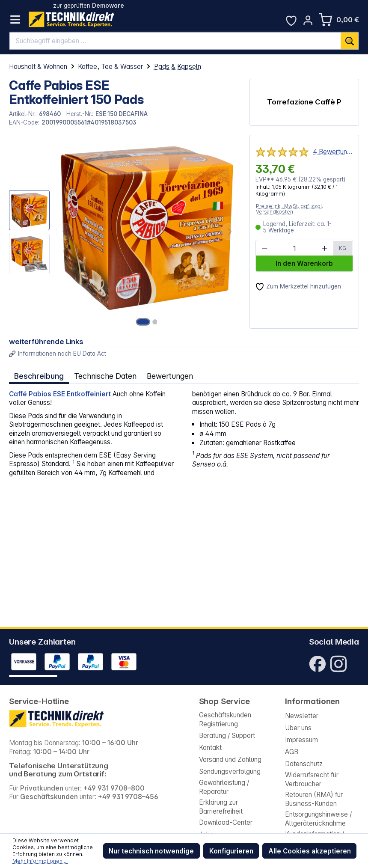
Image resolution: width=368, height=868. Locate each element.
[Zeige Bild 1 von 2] (143, 322)
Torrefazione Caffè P (304, 102)
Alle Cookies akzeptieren (310, 851)
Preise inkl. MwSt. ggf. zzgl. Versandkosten (289, 209)
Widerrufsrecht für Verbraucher (312, 779)
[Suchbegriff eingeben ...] (175, 41)
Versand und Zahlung (230, 759)
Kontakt (210, 748)
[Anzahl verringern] (264, 248)
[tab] (39, 376)
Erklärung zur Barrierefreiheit (221, 807)
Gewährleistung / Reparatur (224, 787)
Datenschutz (304, 764)
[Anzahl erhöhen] (324, 248)
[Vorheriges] (65, 232)
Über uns (298, 728)
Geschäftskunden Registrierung (225, 719)
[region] (125, 232)
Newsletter (302, 716)
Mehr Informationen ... (40, 861)
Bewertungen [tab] (169, 376)
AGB (292, 752)
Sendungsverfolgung (230, 771)
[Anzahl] (294, 248)
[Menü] (15, 19)
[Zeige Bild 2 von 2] (155, 322)
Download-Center (226, 822)
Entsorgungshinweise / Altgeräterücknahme (318, 819)
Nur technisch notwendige (151, 851)
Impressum (301, 740)
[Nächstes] (229, 232)
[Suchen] (350, 41)
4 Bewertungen (333, 152)
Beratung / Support (227, 736)
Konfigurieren (231, 851)
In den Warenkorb (304, 263)
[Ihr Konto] (308, 20)
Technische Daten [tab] (104, 376)
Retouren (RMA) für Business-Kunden (314, 799)
